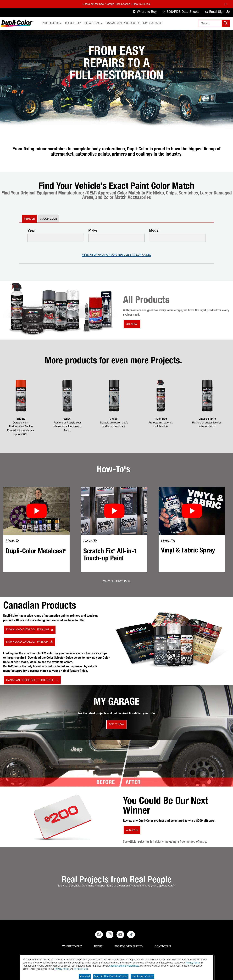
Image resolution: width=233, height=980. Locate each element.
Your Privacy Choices (142, 976)
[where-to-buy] (144, 12)
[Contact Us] (163, 947)
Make (93, 230)
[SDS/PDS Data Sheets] (128, 947)
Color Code (48, 219)
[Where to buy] (72, 947)
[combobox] (214, 23)
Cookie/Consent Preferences (124, 966)
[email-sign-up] (217, 12)
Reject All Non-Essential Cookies (111, 976)
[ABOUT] (98, 947)
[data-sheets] (181, 12)
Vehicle (29, 219)
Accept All (85, 976)
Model (154, 230)
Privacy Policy (193, 963)
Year (31, 230)
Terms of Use (81, 969)
